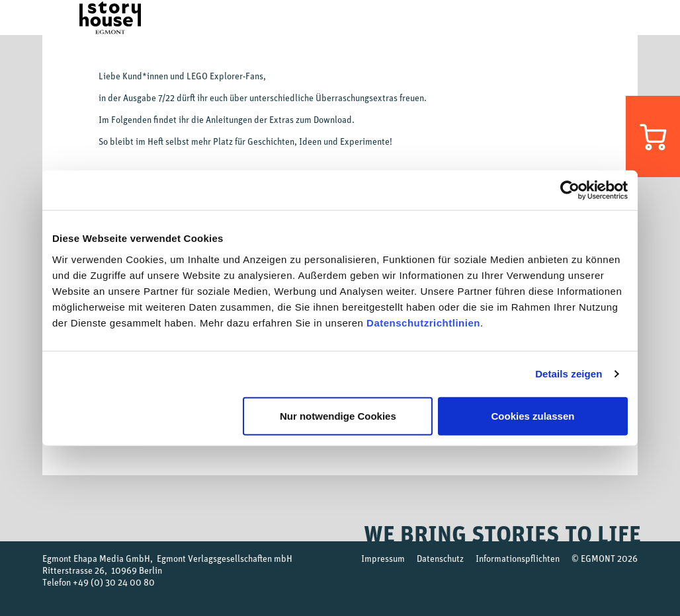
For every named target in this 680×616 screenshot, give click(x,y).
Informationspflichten (518, 558)
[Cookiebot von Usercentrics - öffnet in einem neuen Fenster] (570, 190)
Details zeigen (569, 374)
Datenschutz (440, 558)
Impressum (383, 558)
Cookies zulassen (533, 415)
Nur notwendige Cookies (338, 415)
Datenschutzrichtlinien (423, 322)
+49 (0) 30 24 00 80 (114, 582)
